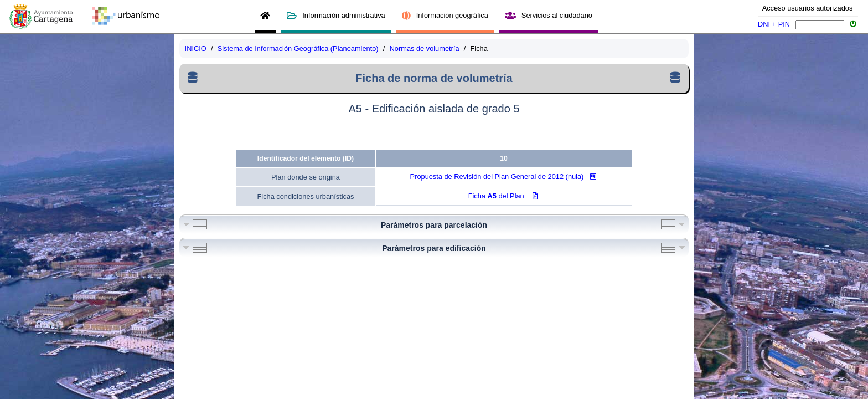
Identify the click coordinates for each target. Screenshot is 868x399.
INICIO (196, 48)
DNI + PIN (774, 24)
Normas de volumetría (425, 48)
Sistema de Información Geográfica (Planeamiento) (298, 48)
